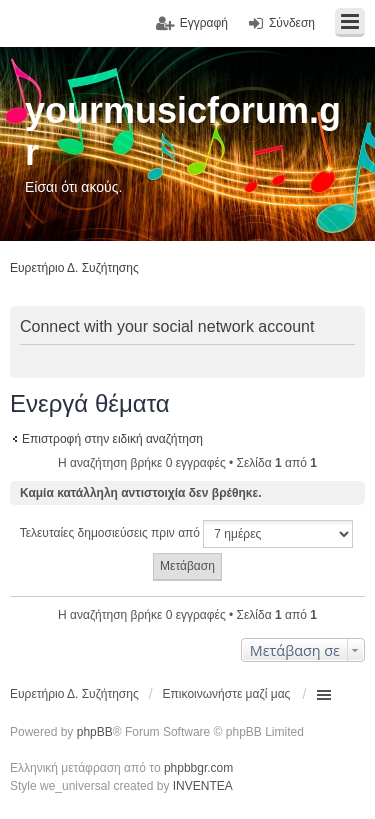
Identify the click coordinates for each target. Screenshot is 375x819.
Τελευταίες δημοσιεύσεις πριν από (187, 534)
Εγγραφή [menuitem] (204, 23)
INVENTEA (203, 786)
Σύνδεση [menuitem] (292, 23)
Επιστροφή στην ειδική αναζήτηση (112, 439)
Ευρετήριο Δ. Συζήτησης (74, 694)
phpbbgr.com (198, 768)
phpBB (95, 732)
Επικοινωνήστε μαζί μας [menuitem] (227, 694)
